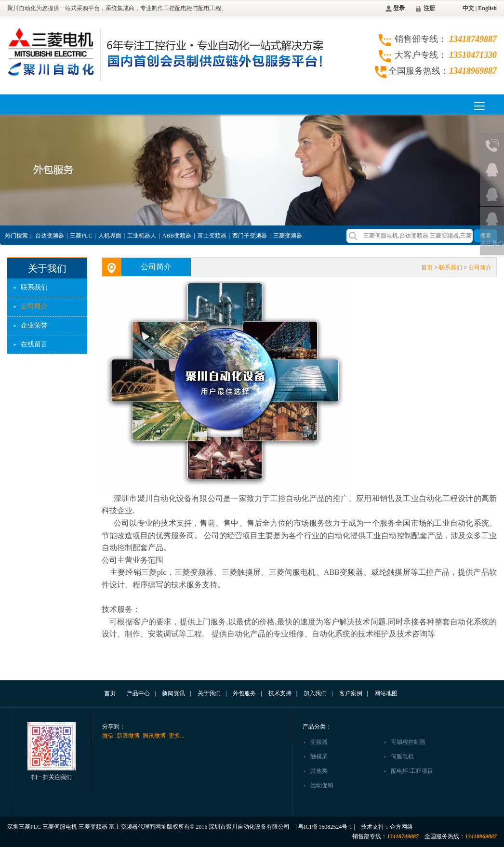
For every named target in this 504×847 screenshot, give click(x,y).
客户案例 (351, 693)
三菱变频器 (288, 236)
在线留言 (34, 344)
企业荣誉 (34, 325)
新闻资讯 (173, 693)
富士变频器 (212, 236)
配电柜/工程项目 (412, 771)
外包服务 (244, 693)
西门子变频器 (250, 236)
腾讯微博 (154, 736)
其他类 (319, 771)
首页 (427, 267)
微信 (108, 736)
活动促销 (322, 785)
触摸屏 (319, 756)
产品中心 (138, 693)
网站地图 (386, 693)
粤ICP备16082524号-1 (325, 827)
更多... (177, 736)
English (487, 8)
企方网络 (401, 827)
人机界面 (110, 236)
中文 (468, 8)
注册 (429, 8)
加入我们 (315, 693)
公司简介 (34, 306)
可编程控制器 (408, 742)
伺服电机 (402, 756)
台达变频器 (50, 236)
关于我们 (209, 693)
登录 (399, 8)
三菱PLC (81, 236)
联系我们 (34, 287)
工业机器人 (142, 236)
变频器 (319, 742)
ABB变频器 (177, 236)
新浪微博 (128, 736)
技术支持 (280, 693)
